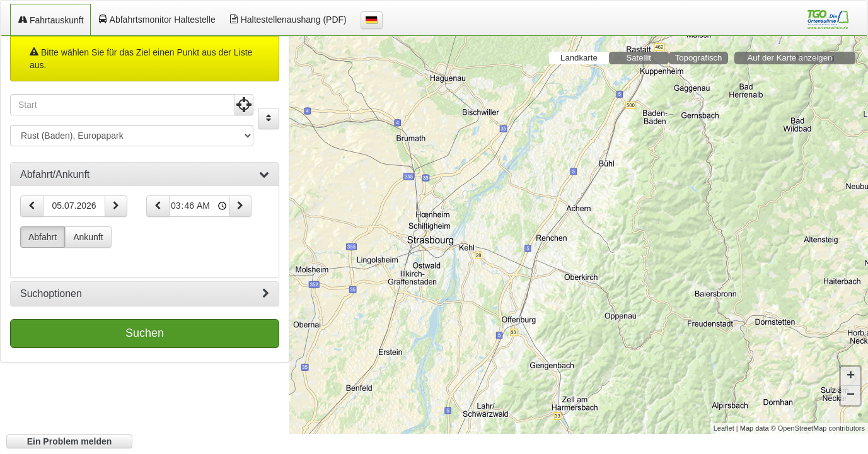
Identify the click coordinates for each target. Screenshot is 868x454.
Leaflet (724, 419)
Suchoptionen (145, 294)
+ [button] (851, 367)
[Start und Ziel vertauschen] (269, 119)
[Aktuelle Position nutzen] (244, 105)
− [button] (851, 386)
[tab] (145, 175)
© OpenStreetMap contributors (818, 419)
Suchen (145, 333)
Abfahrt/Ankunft (145, 175)
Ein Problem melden (70, 441)
